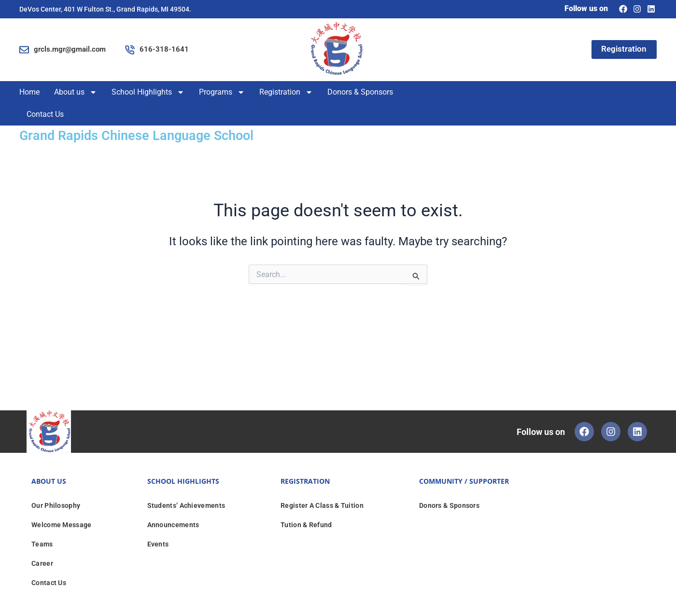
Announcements (173, 524)
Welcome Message (62, 524)
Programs (222, 92)
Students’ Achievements (186, 505)
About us (76, 92)
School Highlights (148, 92)
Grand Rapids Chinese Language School (148, 135)
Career (42, 563)
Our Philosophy (56, 505)
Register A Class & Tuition (322, 505)
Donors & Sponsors (360, 92)
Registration (286, 92)
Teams (42, 544)
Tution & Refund (306, 524)
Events (158, 544)
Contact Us (45, 114)
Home (29, 92)
